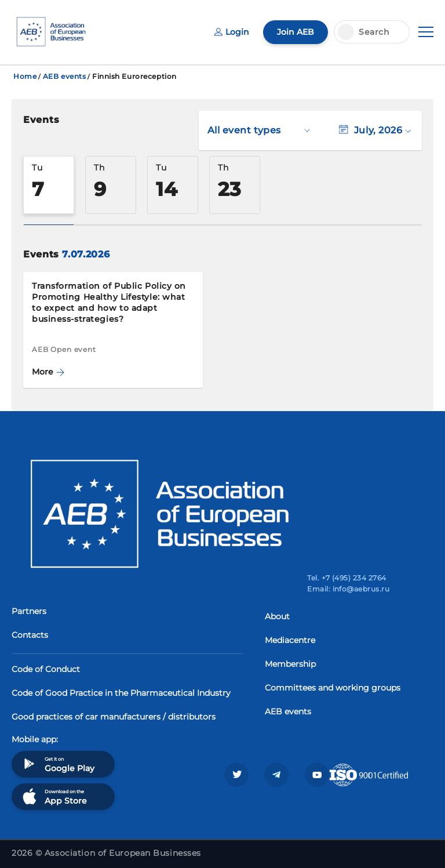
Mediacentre (290, 640)
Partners (29, 611)
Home (25, 76)
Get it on (57, 764)
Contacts (30, 635)
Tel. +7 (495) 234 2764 (347, 578)
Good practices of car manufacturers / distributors (114, 717)
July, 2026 (375, 130)
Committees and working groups (333, 688)
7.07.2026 (86, 254)
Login (232, 32)
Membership (290, 664)
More (48, 372)
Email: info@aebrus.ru (348, 589)
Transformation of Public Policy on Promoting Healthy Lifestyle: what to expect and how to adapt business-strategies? (109, 302)
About (277, 616)
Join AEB (296, 32)
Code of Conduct (46, 669)
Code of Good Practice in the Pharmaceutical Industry (121, 693)
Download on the (54, 796)
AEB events (65, 76)
